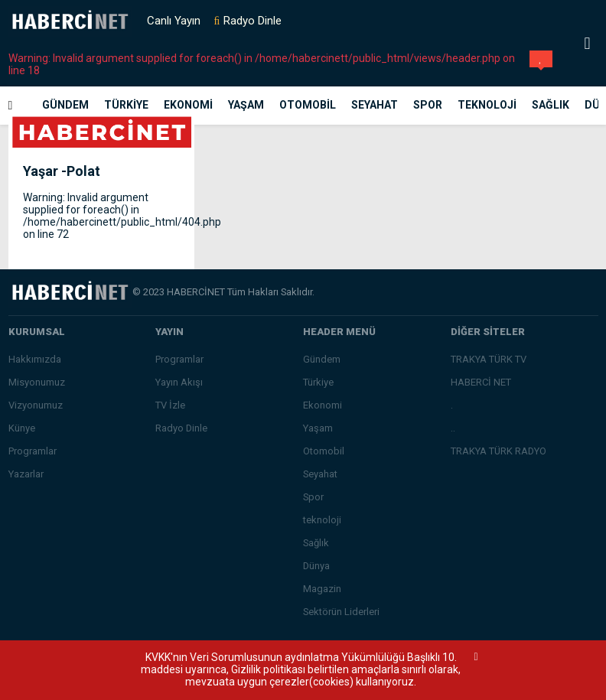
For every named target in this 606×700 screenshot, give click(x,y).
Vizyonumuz (36, 405)
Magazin (322, 589)
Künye (22, 428)
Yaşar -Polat (62, 171)
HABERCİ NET (481, 382)
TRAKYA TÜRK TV (489, 359)
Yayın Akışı (179, 382)
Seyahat (375, 105)
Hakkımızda (35, 359)
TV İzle (170, 405)
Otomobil (308, 105)
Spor (428, 105)
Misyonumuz (37, 382)
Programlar (33, 451)
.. (453, 428)
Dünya (316, 566)
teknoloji (487, 105)
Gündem (65, 105)
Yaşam (246, 105)
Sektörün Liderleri (341, 612)
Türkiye (126, 105)
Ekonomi (188, 105)
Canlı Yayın (174, 21)
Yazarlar (26, 474)
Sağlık (551, 105)
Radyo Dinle (252, 21)
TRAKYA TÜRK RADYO (498, 451)
